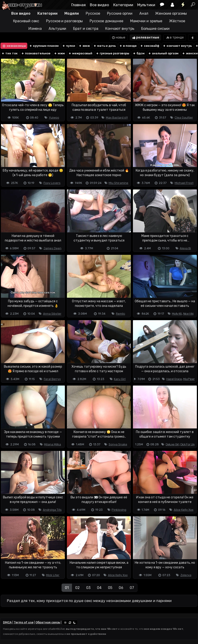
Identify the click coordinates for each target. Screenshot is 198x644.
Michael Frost (184, 183)
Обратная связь (48, 622)
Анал (144, 13)
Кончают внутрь (120, 29)
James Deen (52, 248)
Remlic (121, 314)
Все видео (99, 5)
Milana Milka (52, 444)
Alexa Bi (185, 248)
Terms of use (24, 622)
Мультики (146, 5)
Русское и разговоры (64, 21)
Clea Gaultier (184, 118)
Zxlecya (186, 575)
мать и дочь (104, 46)
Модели (72, 13)
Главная (78, 5)
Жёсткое (177, 21)
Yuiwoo (54, 118)
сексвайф (150, 46)
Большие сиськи (155, 29)
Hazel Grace (174, 379)
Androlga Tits (52, 510)
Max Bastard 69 (117, 118)
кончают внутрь (177, 46)
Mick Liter (53, 575)
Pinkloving (119, 510)
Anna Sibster (52, 314)
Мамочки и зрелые (146, 21)
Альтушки (57, 29)
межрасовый (80, 53)
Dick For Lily (188, 444)
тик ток (10, 53)
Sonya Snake (118, 444)
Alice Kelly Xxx (184, 510)
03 (88, 588)
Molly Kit (177, 314)
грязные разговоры (113, 53)
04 (99, 588)
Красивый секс (26, 21)
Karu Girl (120, 379)
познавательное (36, 53)
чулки (69, 46)
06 (121, 588)
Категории (123, 5)
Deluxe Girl (172, 444)
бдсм (139, 53)
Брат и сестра (86, 29)
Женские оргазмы (171, 13)
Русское (93, 13)
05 (110, 588)
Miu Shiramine (118, 183)
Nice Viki (188, 314)
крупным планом (44, 46)
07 (132, 588)
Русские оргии (120, 13)
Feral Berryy (52, 379)
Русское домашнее (106, 21)
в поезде (128, 46)
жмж (84, 46)
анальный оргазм (163, 53)
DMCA (7, 622)
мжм (59, 53)
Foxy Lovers (52, 183)
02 (77, 588)
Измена (35, 29)
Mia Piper (189, 379)
